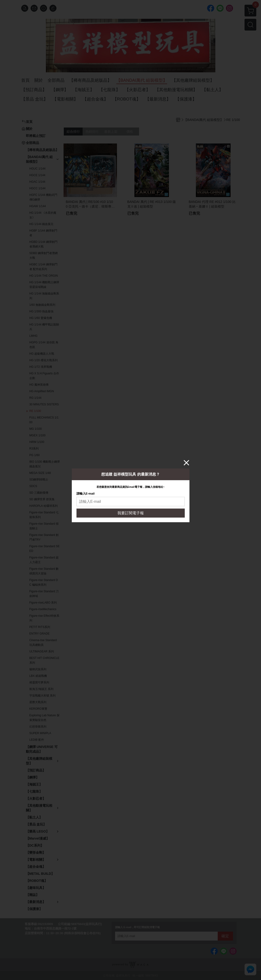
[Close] (186, 462)
